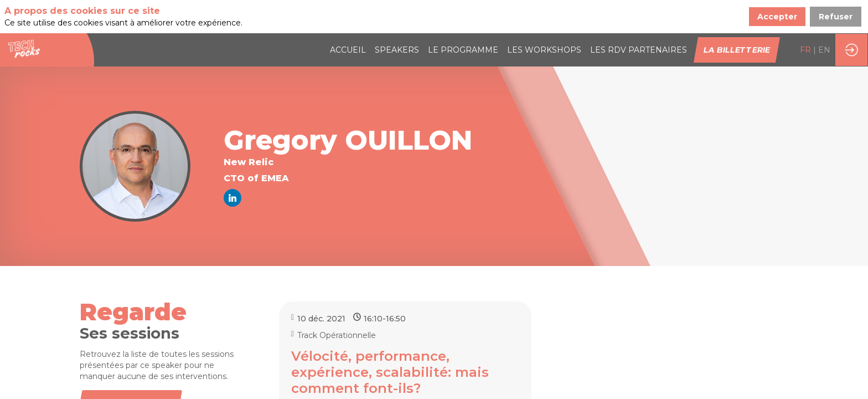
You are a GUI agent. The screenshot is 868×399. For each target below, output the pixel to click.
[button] (737, 17)
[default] (639, 17)
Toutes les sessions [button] (130, 370)
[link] (348, 17)
